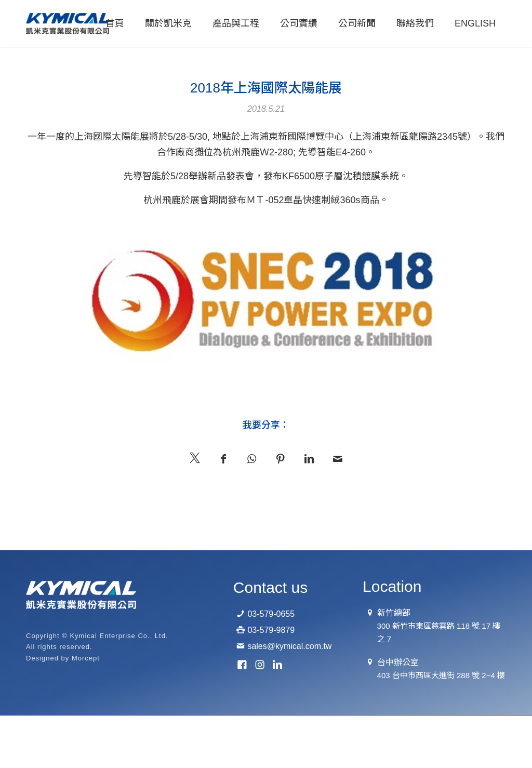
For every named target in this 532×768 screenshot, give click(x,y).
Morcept (86, 658)
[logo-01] (68, 23)
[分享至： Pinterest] (280, 458)
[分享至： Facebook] (223, 458)
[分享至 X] (195, 456)
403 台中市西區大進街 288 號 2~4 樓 (441, 675)
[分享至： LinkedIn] (309, 458)
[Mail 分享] (337, 458)
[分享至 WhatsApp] (252, 458)
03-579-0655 (271, 614)
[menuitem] (115, 23)
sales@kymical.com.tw (289, 646)
